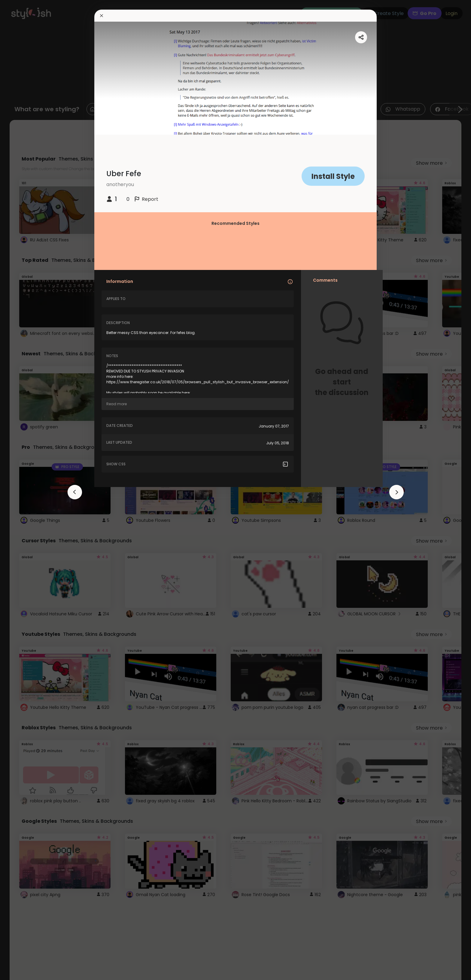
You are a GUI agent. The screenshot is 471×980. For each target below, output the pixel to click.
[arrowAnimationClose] (75, 492)
